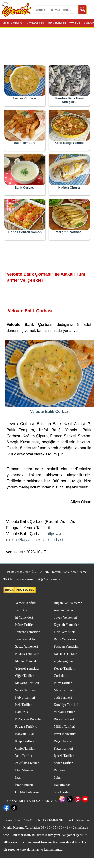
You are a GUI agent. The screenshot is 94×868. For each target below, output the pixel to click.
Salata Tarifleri (25, 690)
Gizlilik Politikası (27, 792)
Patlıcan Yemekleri (67, 647)
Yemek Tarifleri (26, 603)
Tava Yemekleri (26, 639)
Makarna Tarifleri (27, 683)
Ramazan (60, 770)
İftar (18, 778)
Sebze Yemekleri (26, 647)
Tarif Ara (21, 610)
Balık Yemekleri (65, 639)
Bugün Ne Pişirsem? (68, 603)
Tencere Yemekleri (28, 632)
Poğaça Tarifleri (26, 727)
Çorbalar (60, 676)
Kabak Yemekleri (66, 654)
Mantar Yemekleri (27, 661)
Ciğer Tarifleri (25, 676)
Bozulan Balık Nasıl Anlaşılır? (69, 100)
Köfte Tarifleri (25, 625)
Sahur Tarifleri (64, 763)
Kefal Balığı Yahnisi (69, 143)
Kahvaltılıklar (25, 734)
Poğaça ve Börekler (28, 719)
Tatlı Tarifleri (63, 698)
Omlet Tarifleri (25, 748)
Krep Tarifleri (24, 741)
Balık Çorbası (25, 187)
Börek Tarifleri (64, 719)
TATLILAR (75, 23)
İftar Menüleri (25, 770)
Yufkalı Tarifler (64, 712)
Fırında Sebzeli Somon (25, 232)
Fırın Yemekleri (65, 632)
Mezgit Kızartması (69, 232)
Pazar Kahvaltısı (65, 734)
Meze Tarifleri (64, 690)
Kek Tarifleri (24, 705)
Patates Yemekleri (27, 654)
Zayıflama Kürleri (27, 763)
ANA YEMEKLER (57, 23)
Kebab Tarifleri (64, 668)
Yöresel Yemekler (27, 668)
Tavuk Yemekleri (65, 617)
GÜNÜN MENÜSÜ (13, 23)
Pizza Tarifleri (64, 748)
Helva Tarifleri (25, 698)
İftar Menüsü (24, 785)
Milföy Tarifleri (65, 727)
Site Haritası (62, 792)
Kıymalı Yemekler (66, 625)
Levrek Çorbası (25, 98)
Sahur (58, 778)
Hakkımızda (62, 785)
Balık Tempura (25, 143)
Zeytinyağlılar (64, 661)
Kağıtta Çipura (69, 187)
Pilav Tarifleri (63, 683)
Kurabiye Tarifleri (66, 705)
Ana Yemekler (64, 610)
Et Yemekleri (24, 617)
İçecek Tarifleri (64, 756)
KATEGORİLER (35, 23)
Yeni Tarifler (24, 756)
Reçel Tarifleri (64, 741)
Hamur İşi (22, 712)
